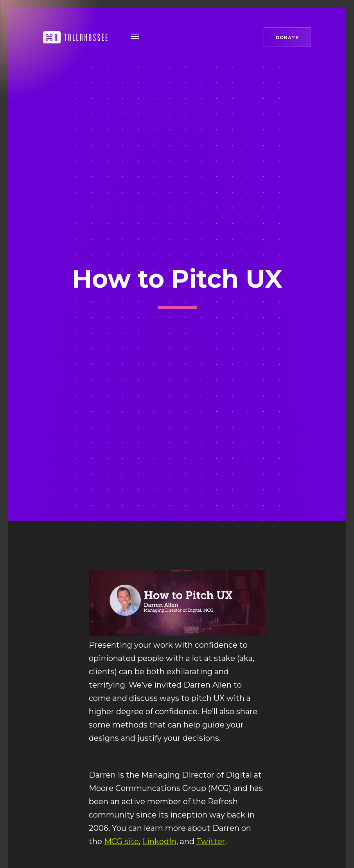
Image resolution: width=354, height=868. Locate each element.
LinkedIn (159, 841)
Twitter (211, 841)
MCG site (121, 841)
